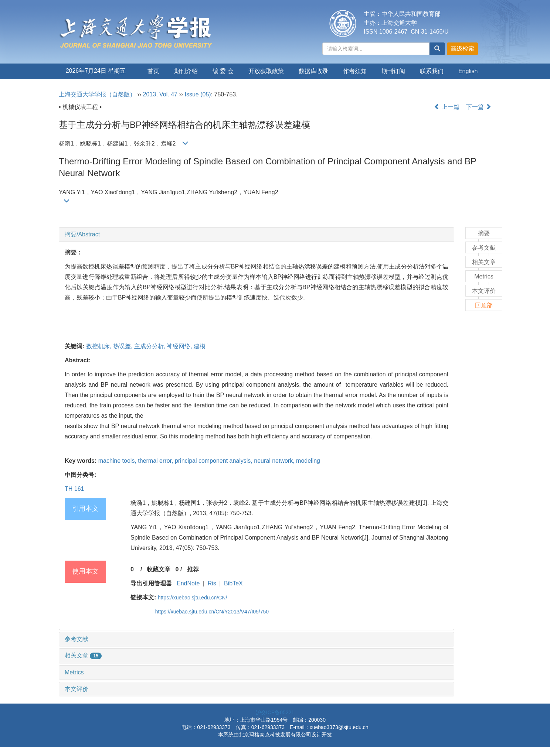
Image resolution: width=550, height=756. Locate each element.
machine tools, (118, 461)
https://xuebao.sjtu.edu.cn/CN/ (193, 598)
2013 (150, 94)
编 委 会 (223, 71)
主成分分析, (151, 346)
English (468, 71)
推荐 (193, 569)
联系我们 (432, 71)
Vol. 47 (168, 94)
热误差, (124, 346)
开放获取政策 (266, 71)
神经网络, (180, 346)
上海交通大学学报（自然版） (97, 94)
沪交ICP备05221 (275, 712)
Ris (212, 583)
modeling (308, 461)
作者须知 (355, 71)
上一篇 (447, 107)
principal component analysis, (214, 461)
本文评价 (77, 689)
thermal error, (156, 461)
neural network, (275, 461)
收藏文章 (159, 569)
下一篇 (479, 107)
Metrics (74, 672)
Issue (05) (198, 94)
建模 (200, 346)
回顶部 (484, 305)
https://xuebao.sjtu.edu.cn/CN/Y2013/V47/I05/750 (212, 612)
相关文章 (83, 655)
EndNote (188, 583)
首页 (153, 71)
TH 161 (74, 489)
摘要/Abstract (82, 234)
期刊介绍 (186, 71)
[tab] (257, 235)
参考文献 (77, 639)
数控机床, (100, 346)
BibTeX (233, 583)
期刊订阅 (393, 71)
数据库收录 (313, 71)
